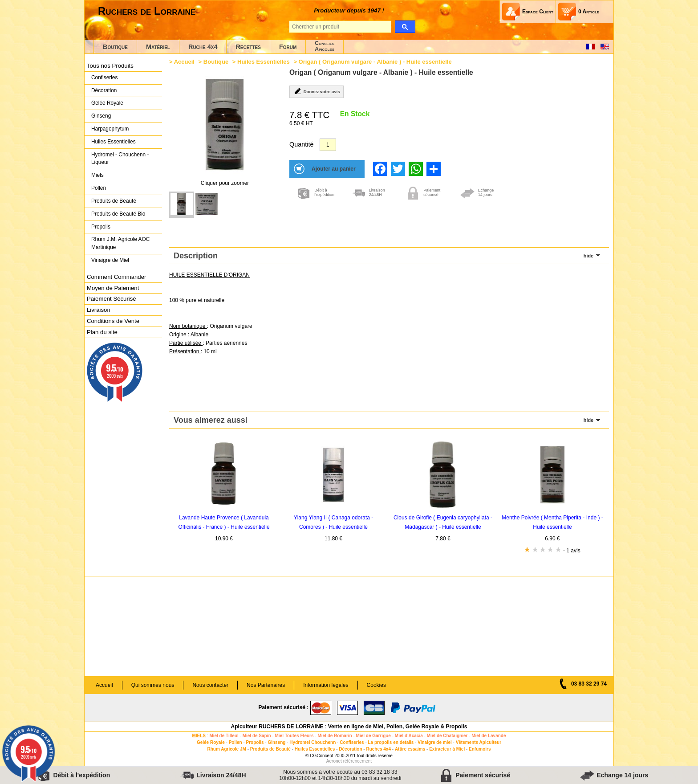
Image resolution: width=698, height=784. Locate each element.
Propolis (101, 227)
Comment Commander (116, 277)
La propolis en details (391, 742)
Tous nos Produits (110, 66)
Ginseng (101, 116)
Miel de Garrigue (373, 736)
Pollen (99, 188)
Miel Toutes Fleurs (294, 736)
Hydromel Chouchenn (312, 742)
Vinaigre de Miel (110, 260)
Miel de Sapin (257, 736)
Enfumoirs (480, 749)
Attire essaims (410, 749)
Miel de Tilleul (224, 736)
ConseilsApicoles (325, 46)
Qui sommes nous (153, 685)
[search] (405, 27)
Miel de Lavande (489, 736)
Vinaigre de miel (435, 742)
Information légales (326, 685)
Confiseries (104, 78)
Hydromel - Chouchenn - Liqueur (120, 159)
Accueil (184, 62)
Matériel (158, 47)
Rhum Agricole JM (226, 749)
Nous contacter (210, 685)
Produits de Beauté (114, 201)
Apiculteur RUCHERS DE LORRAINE (277, 727)
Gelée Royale (107, 103)
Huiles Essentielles (114, 142)
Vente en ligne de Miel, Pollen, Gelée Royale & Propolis (398, 727)
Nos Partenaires (266, 685)
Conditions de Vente (113, 321)
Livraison (99, 310)
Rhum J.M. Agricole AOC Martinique (120, 243)
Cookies (376, 685)
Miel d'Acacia (409, 736)
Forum (288, 47)
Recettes (248, 47)
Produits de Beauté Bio (118, 214)
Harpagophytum (110, 129)
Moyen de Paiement (113, 288)
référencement (357, 761)
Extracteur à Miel (447, 749)
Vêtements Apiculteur (479, 742)
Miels (97, 175)
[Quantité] (328, 145)
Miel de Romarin (335, 736)
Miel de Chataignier (447, 736)
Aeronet (334, 761)
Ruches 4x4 (378, 749)
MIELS (199, 736)
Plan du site (102, 332)
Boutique (115, 47)
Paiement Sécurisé (112, 299)
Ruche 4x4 (203, 47)
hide (588, 256)
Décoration (104, 90)
